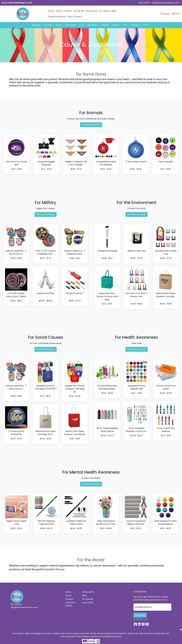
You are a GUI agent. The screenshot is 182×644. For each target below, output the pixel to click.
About (59, 11)
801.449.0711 (145, 3)
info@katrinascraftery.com (166, 3)
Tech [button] (125, 25)
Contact (68, 11)
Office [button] (115, 25)
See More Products (91, 125)
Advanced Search (70, 604)
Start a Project (75, 17)
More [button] (145, 25)
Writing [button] (135, 25)
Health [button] (105, 25)
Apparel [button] (36, 25)
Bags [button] (58, 25)
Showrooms (91, 11)
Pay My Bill (79, 11)
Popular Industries (57, 17)
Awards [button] (48, 25)
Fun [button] (81, 25)
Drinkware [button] (70, 25)
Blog (114, 11)
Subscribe (140, 615)
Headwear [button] (92, 25)
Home (51, 11)
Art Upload (104, 11)
